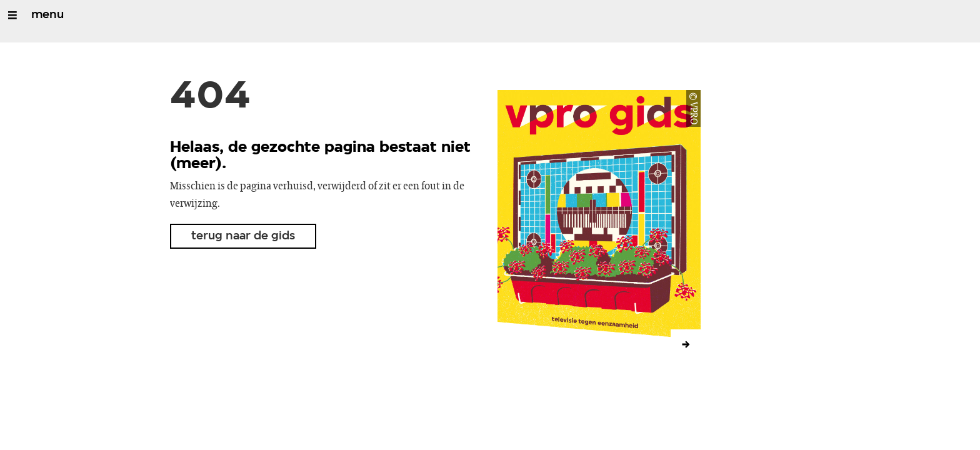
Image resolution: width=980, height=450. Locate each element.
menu (47, 15)
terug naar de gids (243, 236)
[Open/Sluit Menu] (12, 15)
